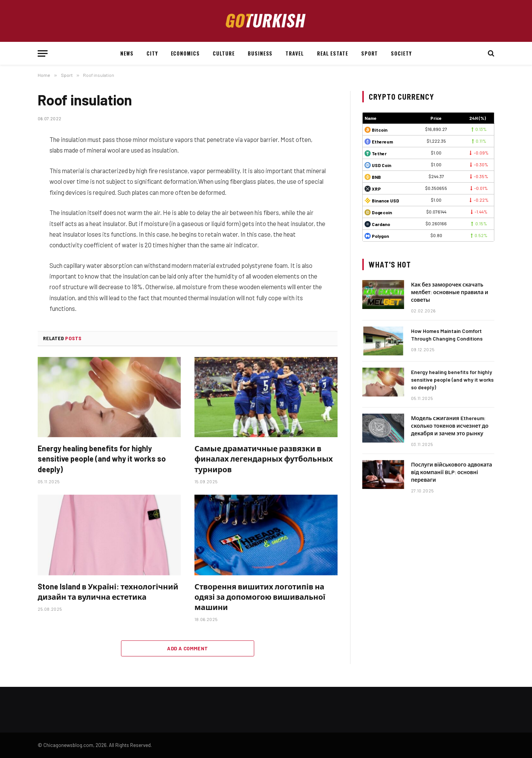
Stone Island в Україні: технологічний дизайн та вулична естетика (108, 592)
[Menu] (43, 53)
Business (260, 53)
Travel (295, 53)
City (152, 53)
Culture (224, 53)
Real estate (333, 53)
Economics (185, 53)
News (127, 53)
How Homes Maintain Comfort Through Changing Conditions (447, 335)
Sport (370, 53)
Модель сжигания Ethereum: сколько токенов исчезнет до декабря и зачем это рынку (450, 426)
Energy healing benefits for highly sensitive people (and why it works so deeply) (102, 459)
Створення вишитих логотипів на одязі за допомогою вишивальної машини (260, 597)
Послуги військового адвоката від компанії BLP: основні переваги (452, 472)
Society (401, 53)
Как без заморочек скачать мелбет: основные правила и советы (450, 292)
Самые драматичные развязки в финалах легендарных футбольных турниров (264, 459)
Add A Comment (187, 648)
